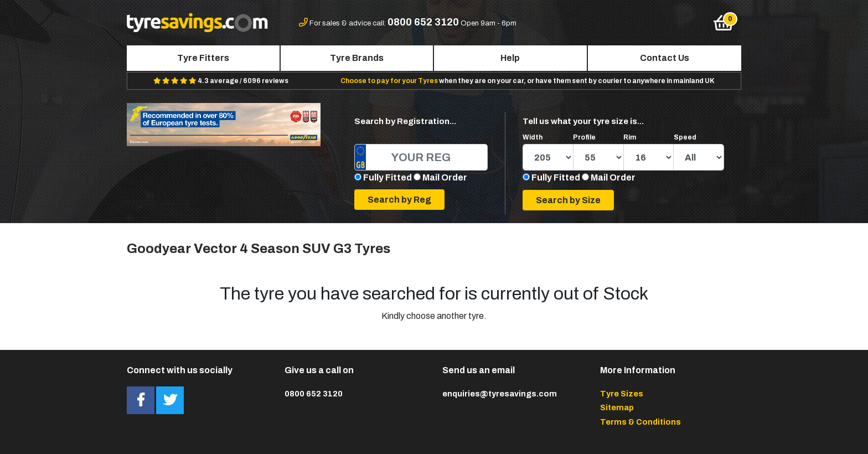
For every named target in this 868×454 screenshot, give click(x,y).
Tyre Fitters (203, 58)
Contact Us (665, 58)
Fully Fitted (387, 177)
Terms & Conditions (640, 422)
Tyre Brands (357, 58)
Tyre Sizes (622, 394)
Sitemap (617, 407)
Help (510, 58)
